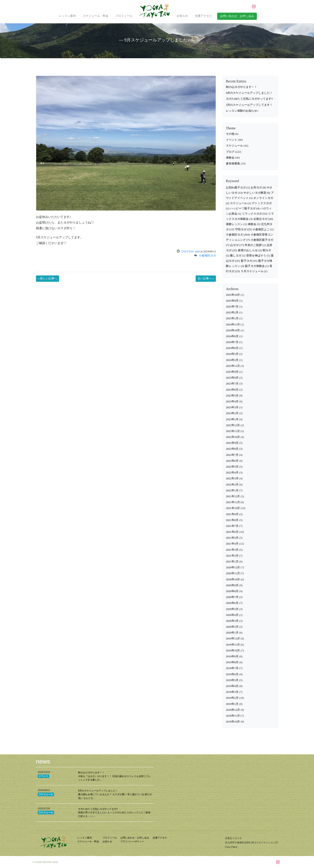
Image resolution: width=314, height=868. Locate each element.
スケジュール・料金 (96, 16)
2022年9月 (232, 443)
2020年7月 (232, 597)
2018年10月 (233, 722)
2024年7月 (232, 342)
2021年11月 (233, 502)
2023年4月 (232, 402)
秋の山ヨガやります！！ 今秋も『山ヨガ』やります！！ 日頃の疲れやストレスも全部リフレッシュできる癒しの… (114, 776)
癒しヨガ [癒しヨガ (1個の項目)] (238, 256)
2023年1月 (232, 419)
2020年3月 (232, 621)
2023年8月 (232, 378)
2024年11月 (233, 325)
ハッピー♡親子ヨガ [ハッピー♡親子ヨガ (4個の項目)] (245, 208)
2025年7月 (232, 307)
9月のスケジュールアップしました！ (249, 93)
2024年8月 (232, 336)
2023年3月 (232, 407)
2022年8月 (232, 449)
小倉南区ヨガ (207, 256)
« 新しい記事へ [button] (48, 279)
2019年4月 (232, 686)
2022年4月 (232, 473)
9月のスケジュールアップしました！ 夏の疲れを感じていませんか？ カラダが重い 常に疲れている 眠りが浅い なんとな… (115, 794)
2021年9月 (232, 514)
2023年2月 (232, 413)
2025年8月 (232, 301)
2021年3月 (232, 550)
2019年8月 (232, 662)
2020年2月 (232, 627)
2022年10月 (233, 437)
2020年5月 (232, 609)
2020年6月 (232, 603)
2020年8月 (232, 591)
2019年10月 (233, 651)
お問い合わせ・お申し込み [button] (237, 16)
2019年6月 (232, 674)
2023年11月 (233, 366)
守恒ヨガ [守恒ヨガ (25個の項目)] (243, 229)
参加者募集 (233, 164)
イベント (232, 140)
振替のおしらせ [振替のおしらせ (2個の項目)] (250, 250)
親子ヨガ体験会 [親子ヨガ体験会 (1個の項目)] (257, 266)
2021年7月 (232, 526)
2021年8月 (232, 520)
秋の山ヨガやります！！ (241, 87)
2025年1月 (232, 318)
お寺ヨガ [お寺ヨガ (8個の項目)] (258, 188)
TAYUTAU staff (191, 251)
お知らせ (182, 16)
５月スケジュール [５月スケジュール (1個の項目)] (254, 271)
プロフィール (124, 16)
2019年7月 (232, 668)
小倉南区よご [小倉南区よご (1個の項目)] (263, 229)
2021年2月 (232, 556)
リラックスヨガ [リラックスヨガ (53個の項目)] (255, 214)
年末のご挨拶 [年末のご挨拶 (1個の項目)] (255, 245)
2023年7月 (232, 384)
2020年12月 (233, 567)
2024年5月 (232, 354)
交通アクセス (203, 16)
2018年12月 (233, 710)
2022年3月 (232, 478)
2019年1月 (232, 704)
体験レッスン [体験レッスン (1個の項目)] (236, 224)
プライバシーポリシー (132, 841)
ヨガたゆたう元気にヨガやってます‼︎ (249, 99)
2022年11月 (233, 431)
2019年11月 (233, 645)
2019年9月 (232, 656)
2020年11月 (233, 573)
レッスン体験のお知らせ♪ (242, 111)
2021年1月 (232, 562)
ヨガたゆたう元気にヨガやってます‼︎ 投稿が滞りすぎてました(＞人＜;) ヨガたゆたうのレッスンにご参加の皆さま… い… (114, 813)
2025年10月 (233, 295)
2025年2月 (232, 313)
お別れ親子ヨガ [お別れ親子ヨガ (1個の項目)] (238, 188)
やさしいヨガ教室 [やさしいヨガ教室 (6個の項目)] (257, 193)
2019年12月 (233, 639)
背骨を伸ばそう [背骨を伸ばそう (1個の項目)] (258, 256)
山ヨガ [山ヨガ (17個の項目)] (237, 245)
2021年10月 (233, 508)
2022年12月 (233, 425)
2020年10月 (233, 579)
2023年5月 (232, 396)
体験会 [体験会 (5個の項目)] (254, 224)
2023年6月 (232, 390)
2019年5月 (232, 680)
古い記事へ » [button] (206, 279)
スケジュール (234, 146)
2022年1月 (232, 490)
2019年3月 (232, 692)
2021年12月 (233, 496)
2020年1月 (232, 633)
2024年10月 (233, 330)
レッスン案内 (67, 16)
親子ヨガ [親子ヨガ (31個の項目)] (249, 261)
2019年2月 (232, 698)
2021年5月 (232, 538)
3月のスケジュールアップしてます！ (249, 105)
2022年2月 (232, 485)
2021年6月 (232, 532)
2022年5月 (232, 467)
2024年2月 (232, 360)
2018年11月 (233, 716)
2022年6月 (232, 461)
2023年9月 (232, 372)
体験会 (230, 158)
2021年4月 (232, 544)
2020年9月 (232, 585)
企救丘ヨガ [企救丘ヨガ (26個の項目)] (263, 219)
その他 (230, 134)
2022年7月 (232, 455)
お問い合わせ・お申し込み (135, 838)
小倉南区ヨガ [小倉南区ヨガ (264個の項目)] (238, 235)
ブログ (230, 152)
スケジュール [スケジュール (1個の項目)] (241, 203)
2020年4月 (232, 615)
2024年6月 (232, 348)
